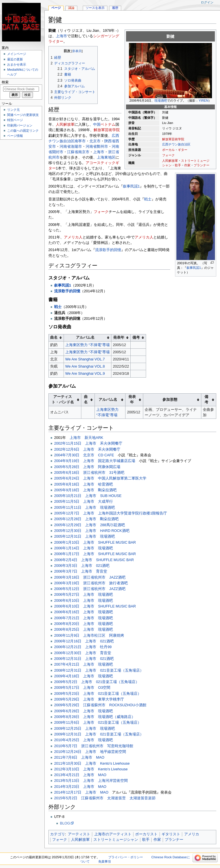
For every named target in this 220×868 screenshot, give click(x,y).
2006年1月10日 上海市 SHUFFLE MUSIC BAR (95, 542)
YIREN (203, 100)
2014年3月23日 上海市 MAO (80, 787)
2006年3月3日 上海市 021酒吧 (82, 566)
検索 (5, 82)
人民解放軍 (170, 161)
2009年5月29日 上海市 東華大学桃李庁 (89, 699)
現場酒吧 (161, 100)
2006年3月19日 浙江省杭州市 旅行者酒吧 (91, 583)
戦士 (148, 199)
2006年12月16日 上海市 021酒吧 (84, 641)
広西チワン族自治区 (176, 144)
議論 (71, 8)
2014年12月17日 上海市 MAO (81, 792)
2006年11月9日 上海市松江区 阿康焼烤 (89, 636)
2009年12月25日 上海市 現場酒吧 (85, 729)
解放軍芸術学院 (173, 139)
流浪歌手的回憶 (108, 250)
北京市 (95, 141)
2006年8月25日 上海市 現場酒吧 (84, 630)
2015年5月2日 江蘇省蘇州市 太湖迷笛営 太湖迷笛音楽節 (105, 798)
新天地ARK (94, 438)
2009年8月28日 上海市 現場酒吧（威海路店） (95, 717)
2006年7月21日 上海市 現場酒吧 (84, 618)
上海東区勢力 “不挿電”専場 (88, 345)
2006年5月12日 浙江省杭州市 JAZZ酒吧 (90, 589)
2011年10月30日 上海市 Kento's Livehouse (92, 764)
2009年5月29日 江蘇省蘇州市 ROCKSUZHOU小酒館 (100, 705)
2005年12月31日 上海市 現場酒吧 (85, 536)
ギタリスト (171, 834)
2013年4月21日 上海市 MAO (80, 775)
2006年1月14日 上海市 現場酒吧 (84, 548)
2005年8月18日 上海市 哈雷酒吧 (84, 484)
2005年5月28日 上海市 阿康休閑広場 (87, 467)
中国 (97, 125)
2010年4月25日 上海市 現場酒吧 (84, 740)
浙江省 (114, 152)
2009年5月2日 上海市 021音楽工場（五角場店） (97, 682)
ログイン (207, 2)
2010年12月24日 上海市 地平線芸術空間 (90, 752)
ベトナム (108, 125)
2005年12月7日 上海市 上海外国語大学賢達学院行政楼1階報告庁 (111, 513)
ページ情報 (15, 136)
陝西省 (110, 141)
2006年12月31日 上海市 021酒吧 (84, 659)
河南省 (65, 147)
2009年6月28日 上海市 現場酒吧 (84, 711)
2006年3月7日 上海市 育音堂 (81, 571)
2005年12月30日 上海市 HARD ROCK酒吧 (92, 531)
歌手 (178, 165)
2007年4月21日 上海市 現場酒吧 (84, 664)
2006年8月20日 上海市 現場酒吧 (84, 624)
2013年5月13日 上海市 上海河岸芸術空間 (91, 781)
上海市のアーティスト (113, 834)
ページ (56, 8)
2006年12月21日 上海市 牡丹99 (83, 647)
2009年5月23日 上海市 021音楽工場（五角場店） (98, 694)
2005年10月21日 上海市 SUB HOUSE (88, 496)
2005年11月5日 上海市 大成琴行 (84, 502)
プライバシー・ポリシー (126, 857)
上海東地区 (106, 157)
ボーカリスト (146, 834)
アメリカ (192, 834)
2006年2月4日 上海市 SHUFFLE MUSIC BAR (94, 560)
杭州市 (54, 157)
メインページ (17, 54)
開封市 (58, 152)
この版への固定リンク (23, 131)
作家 (187, 165)
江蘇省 (73, 152)
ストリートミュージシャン (116, 840)
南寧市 (80, 141)
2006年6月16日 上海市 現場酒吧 (84, 612)
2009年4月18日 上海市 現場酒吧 (84, 676)
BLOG (65, 823)
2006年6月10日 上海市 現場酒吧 (84, 601)
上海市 (61, 36)
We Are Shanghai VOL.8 (85, 366)
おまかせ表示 (17, 64)
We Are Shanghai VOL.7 (85, 359)
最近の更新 (15, 59)
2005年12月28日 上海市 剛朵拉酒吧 (86, 519)
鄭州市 (102, 147)
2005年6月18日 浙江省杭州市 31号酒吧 (89, 473)
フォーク (168, 155)
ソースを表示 (95, 8)
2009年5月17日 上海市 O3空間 (82, 688)
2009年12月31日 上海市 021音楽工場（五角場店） (99, 734)
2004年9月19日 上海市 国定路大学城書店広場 (95, 461)
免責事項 (105, 861)
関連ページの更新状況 (23, 115)
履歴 (115, 8)
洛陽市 (76, 147)
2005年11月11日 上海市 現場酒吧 (85, 508)
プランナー (202, 165)
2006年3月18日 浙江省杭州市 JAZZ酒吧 (90, 577)
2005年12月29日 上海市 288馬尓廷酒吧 (90, 525)
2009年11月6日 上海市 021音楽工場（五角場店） (98, 723)
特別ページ (15, 120)
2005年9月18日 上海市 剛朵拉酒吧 (85, 490)
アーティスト (79, 834)
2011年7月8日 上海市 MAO (79, 757)
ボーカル (168, 150)
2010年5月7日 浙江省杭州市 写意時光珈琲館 (94, 746)
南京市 (84, 152)
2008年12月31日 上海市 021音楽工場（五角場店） (99, 670)
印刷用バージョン (20, 125)
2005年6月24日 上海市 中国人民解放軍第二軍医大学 (100, 478)
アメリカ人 (73, 237)
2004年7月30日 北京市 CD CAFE (84, 455)
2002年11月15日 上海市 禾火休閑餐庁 (88, 443)
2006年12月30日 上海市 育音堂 (83, 653)
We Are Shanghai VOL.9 (85, 374)
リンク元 (13, 110)
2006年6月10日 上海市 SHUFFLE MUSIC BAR (95, 606)
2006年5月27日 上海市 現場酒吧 (84, 595)
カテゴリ (58, 834)
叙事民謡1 (194, 268)
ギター (183, 150)
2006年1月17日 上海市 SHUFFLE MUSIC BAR (95, 554)
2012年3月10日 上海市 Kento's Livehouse (91, 769)
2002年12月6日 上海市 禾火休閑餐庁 (87, 449)
